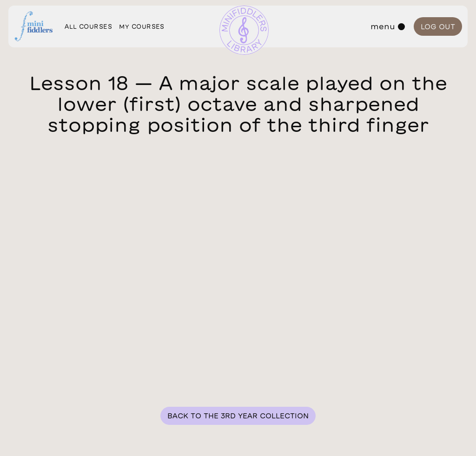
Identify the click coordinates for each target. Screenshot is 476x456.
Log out (438, 27)
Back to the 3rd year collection (238, 416)
